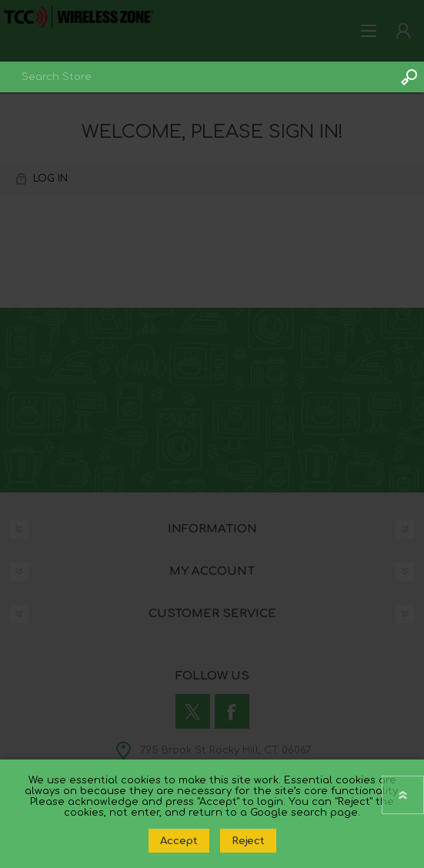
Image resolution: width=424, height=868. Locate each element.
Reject (248, 841)
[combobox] (197, 77)
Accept (179, 841)
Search (409, 77)
